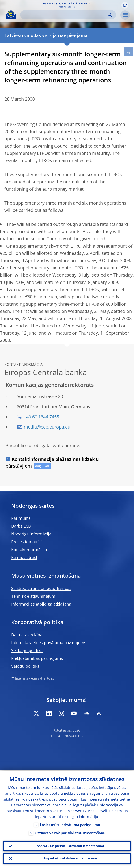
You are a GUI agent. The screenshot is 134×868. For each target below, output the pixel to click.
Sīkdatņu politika (27, 650)
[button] (125, 5)
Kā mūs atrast (24, 557)
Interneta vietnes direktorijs (35, 678)
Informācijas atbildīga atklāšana (41, 604)
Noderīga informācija (31, 534)
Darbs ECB (21, 526)
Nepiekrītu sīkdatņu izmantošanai (70, 858)
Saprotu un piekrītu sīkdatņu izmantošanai (70, 845)
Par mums (21, 518)
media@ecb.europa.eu (47, 427)
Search (110, 15)
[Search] (65, 15)
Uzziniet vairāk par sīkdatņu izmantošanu (70, 832)
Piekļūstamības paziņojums (37, 658)
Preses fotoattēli (27, 542)
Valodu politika (25, 666)
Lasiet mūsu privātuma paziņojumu (70, 824)
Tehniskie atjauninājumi (34, 596)
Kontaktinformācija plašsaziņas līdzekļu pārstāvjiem (52, 462)
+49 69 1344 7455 (41, 417)
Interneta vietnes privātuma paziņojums (49, 643)
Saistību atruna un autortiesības (41, 588)
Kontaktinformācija (29, 550)
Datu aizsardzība (27, 635)
